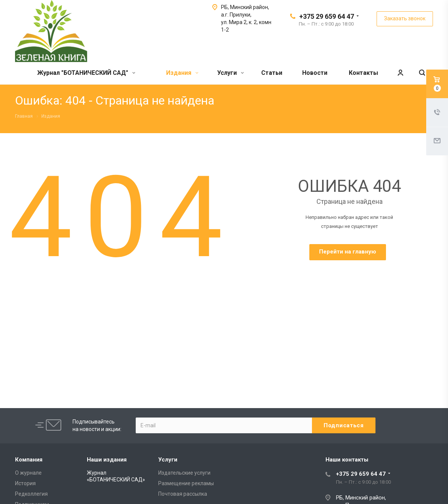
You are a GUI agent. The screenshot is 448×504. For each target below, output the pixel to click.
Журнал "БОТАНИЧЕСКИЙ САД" (86, 73)
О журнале (28, 473)
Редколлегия (31, 494)
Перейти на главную (348, 252)
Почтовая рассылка (183, 494)
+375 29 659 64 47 (327, 16)
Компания (29, 460)
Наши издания (107, 460)
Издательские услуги (184, 473)
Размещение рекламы (186, 483)
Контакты (363, 73)
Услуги (231, 73)
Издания (182, 73)
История (25, 483)
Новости (315, 73)
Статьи (272, 73)
